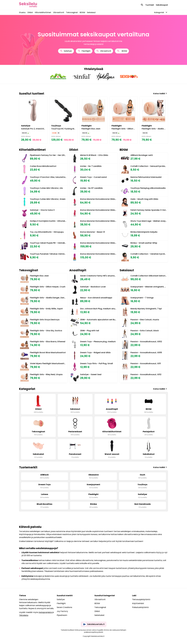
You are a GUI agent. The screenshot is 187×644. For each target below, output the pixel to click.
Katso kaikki (161, 93)
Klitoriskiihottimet (43, 12)
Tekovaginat (72, 12)
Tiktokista (24, 615)
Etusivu (22, 12)
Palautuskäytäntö (140, 607)
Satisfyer (66, 51)
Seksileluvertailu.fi (94, 624)
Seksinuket (99, 615)
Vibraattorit (59, 12)
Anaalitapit (78, 270)
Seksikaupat (162, 5)
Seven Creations (64, 607)
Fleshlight (84, 51)
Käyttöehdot (138, 603)
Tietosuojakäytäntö (141, 599)
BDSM (82, 12)
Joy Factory (62, 611)
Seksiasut (91, 12)
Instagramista (45, 612)
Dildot (30, 12)
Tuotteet (150, 5)
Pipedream (62, 615)
